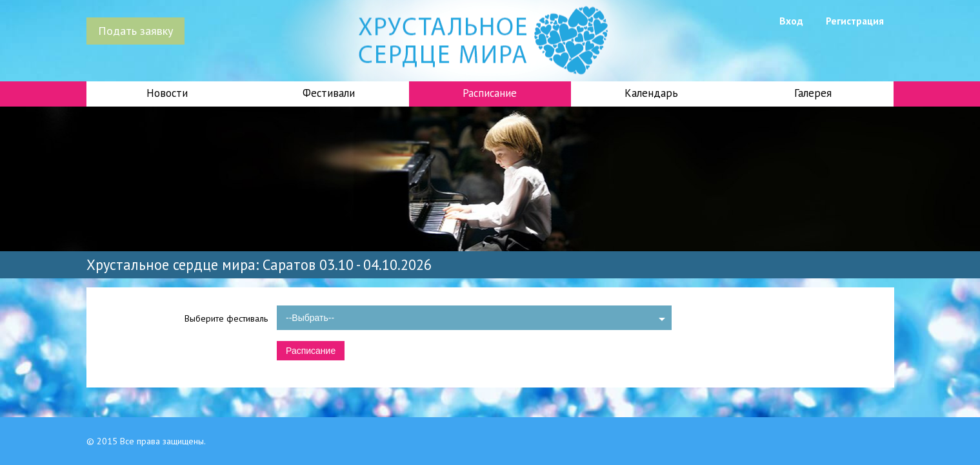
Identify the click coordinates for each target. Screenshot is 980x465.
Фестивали (329, 93)
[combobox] (474, 318)
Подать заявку (135, 30)
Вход (791, 21)
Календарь (651, 93)
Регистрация (855, 21)
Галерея (813, 93)
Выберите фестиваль (226, 318)
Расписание (490, 93)
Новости (167, 93)
